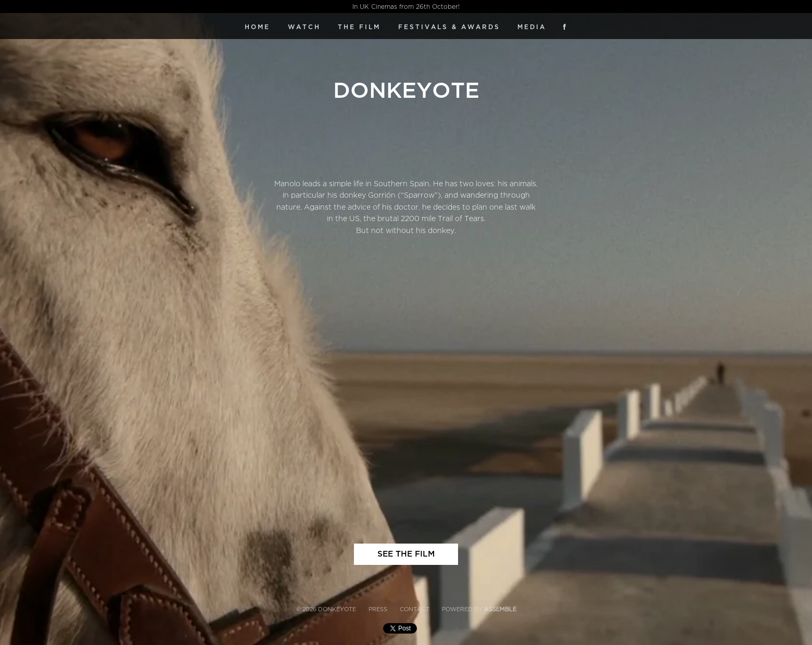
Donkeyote (406, 91)
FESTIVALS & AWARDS (449, 27)
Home (257, 27)
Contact (415, 609)
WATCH (304, 27)
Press (378, 609)
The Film (359, 27)
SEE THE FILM (406, 554)
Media (532, 27)
